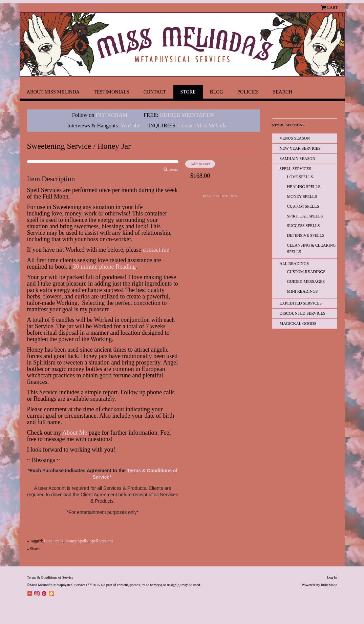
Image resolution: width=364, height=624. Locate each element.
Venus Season (295, 138)
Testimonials (112, 92)
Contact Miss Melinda (203, 126)
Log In (332, 577)
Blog (217, 92)
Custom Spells (303, 206)
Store (188, 92)
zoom (173, 170)
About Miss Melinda (53, 92)
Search (283, 92)
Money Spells (77, 541)
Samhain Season (298, 159)
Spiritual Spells (305, 216)
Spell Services (101, 541)
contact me (156, 250)
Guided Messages (306, 282)
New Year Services (300, 148)
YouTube (130, 126)
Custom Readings (306, 272)
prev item (211, 196)
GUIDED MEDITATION (187, 115)
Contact (155, 92)
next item (229, 196)
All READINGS (294, 264)
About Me (75, 433)
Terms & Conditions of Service (50, 577)
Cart (332, 7)
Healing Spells (304, 187)
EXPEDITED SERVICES (301, 303)
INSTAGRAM (111, 115)
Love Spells (54, 541)
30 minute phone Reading (104, 267)
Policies (248, 92)
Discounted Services (303, 313)
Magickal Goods (298, 324)
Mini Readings (303, 291)
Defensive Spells (306, 235)
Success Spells (304, 226)
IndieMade (329, 585)
